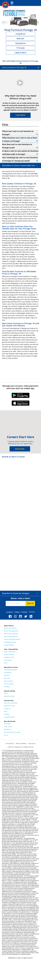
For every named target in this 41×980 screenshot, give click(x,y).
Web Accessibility (21, 744)
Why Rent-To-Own (9, 706)
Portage (24, 612)
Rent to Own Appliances (11, 631)
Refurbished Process (10, 642)
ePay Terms (32, 744)
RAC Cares (7, 678)
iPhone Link (20, 404)
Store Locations (9, 681)
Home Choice (8, 727)
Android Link (20, 396)
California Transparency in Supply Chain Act (21, 747)
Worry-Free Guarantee (11, 703)
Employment (8, 673)
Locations (9, 612)
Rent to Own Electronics (11, 637)
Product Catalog (9, 645)
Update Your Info (9, 657)
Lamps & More (21, 53)
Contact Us (7, 709)
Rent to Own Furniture (10, 628)
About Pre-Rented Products (12, 639)
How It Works (8, 660)
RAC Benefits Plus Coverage (12, 732)
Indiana (17, 612)
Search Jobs (20, 449)
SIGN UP (30, 603)
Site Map (7, 714)
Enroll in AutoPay (9, 654)
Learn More (20, 115)
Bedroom (20, 39)
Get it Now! (7, 724)
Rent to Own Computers (11, 634)
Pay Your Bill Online (10, 652)
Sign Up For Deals (9, 696)
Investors (7, 675)
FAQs (6, 663)
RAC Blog (7, 687)
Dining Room (20, 43)
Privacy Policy (10, 744)
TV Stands (20, 48)
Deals (6, 693)
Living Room (20, 34)
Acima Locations (9, 684)
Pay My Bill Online (9, 717)
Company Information (11, 670)
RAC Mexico (7, 729)
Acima (6, 735)
